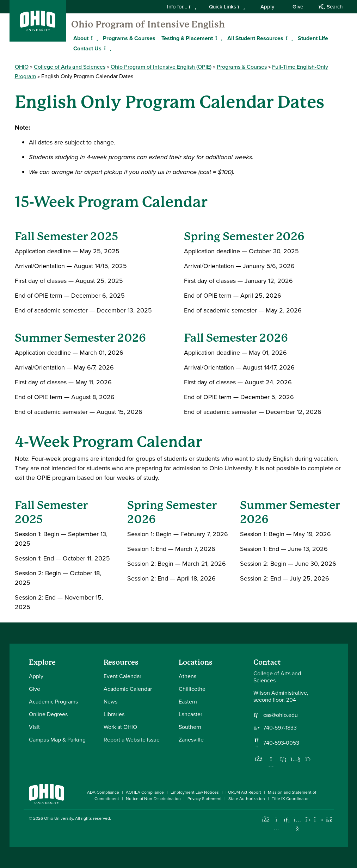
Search (330, 7)
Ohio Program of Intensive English (148, 24)
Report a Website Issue (132, 740)
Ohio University (59, 818)
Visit (34, 727)
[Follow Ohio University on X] (308, 820)
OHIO (22, 67)
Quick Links (227, 7)
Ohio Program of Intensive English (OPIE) (161, 67)
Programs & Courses (129, 38)
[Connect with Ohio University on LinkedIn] (287, 820)
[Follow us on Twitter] (308, 759)
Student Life (313, 38)
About (81, 38)
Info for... (182, 7)
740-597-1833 (280, 728)
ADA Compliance (103, 792)
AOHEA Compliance (145, 792)
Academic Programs (53, 702)
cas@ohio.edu (281, 715)
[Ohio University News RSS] (329, 820)
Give (298, 7)
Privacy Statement (205, 799)
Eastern (188, 702)
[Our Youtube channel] (296, 759)
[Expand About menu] (94, 38)
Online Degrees (48, 714)
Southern (190, 727)
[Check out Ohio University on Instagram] (276, 828)
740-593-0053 (281, 743)
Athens (187, 676)
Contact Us (87, 48)
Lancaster (190, 714)
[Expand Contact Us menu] (107, 48)
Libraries (114, 714)
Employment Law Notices (195, 792)
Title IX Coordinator (290, 799)
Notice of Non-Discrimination (153, 799)
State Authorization (247, 799)
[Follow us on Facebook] (259, 759)
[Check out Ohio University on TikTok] (319, 820)
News (110, 702)
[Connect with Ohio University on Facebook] (266, 820)
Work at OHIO (120, 727)
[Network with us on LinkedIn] (283, 759)
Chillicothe (192, 689)
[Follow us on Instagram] (271, 764)
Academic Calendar (128, 689)
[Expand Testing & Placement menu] (218, 38)
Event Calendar (122, 676)
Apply (267, 7)
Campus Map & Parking (57, 740)
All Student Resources (255, 38)
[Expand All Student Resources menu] (289, 38)
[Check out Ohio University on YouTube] (298, 824)
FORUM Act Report (243, 792)
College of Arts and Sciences (70, 67)
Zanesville (191, 740)
